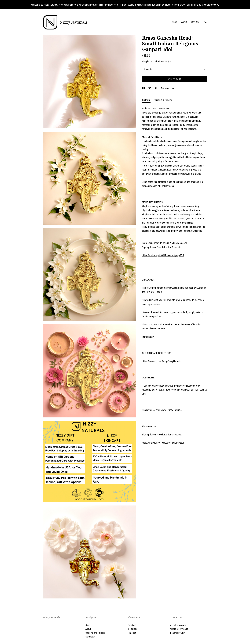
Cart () (195, 22)
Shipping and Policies (95, 633)
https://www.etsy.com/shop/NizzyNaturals (162, 361)
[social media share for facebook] (144, 88)
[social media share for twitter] (150, 88)
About (184, 22)
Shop (175, 22)
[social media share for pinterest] (156, 88)
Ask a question (167, 88)
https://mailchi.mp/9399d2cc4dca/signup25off (163, 255)
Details (146, 100)
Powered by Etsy (177, 633)
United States (160, 61)
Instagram (132, 629)
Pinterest (132, 633)
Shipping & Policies (163, 100)
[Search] (206, 22)
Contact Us (90, 637)
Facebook (132, 625)
